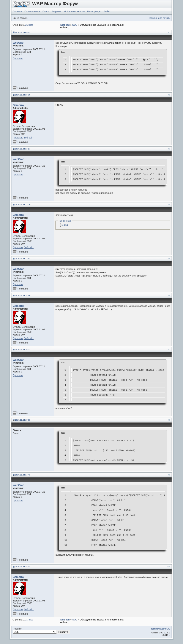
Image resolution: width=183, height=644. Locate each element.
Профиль (18, 58)
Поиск (46, 11)
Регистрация (94, 11)
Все (31, 25)
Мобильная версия (74, 11)
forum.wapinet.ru (161, 629)
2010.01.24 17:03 (23, 420)
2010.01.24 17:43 (23, 475)
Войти (107, 11)
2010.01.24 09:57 (23, 32)
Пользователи (32, 11)
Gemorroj (19, 105)
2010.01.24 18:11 (23, 567)
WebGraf (18, 43)
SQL (75, 25)
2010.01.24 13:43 (23, 259)
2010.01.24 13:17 (23, 149)
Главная (17, 11)
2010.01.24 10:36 (23, 95)
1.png (65, 225)
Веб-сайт (29, 138)
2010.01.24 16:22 (23, 350)
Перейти (41, 631)
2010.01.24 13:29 (23, 205)
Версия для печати (160, 18)
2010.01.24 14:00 (23, 296)
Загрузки (56, 11)
